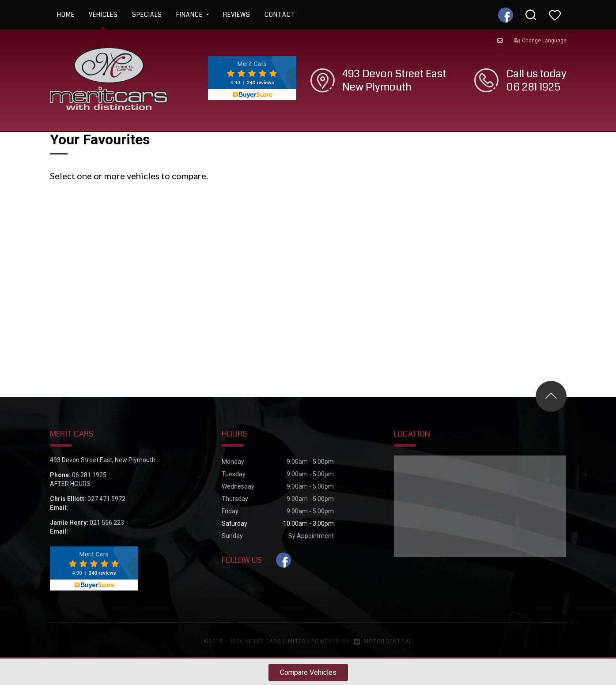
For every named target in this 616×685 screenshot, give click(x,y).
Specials (147, 15)
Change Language (540, 41)
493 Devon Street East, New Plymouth (103, 460)
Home (66, 15)
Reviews (237, 15)
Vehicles (103, 15)
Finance (193, 15)
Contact (280, 15)
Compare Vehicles (308, 672)
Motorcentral (383, 641)
